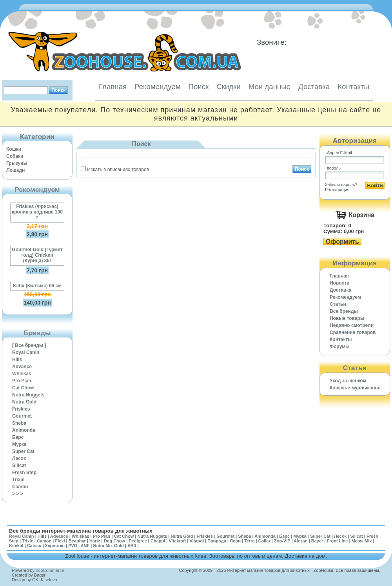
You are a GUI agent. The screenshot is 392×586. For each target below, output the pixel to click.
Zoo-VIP (282, 541)
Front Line (338, 541)
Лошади (15, 170)
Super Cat (23, 451)
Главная (113, 87)
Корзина (362, 215)
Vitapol (197, 541)
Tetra (249, 541)
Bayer (317, 541)
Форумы (339, 347)
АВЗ (132, 546)
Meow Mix (362, 541)
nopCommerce (50, 570)
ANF (85, 546)
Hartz (95, 541)
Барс (18, 437)
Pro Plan (22, 381)
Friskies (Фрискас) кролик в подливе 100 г (37, 212)
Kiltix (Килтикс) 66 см (37, 286)
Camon (20, 487)
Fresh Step (24, 473)
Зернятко (55, 546)
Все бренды (344, 311)
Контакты (353, 87)
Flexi (60, 541)
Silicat (19, 466)
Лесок (19, 458)
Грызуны (17, 163)
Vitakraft (177, 541)
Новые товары (347, 318)
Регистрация (337, 190)
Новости (339, 283)
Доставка (314, 87)
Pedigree (138, 541)
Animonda (24, 430)
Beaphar (77, 541)
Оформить (342, 242)
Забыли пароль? (341, 184)
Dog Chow (114, 541)
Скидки (229, 87)
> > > (18, 494)
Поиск (198, 87)
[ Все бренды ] (29, 345)
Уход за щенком (348, 381)
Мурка (19, 444)
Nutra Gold (24, 402)
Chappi (158, 541)
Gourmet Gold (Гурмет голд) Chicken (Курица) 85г (37, 255)
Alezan (300, 541)
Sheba (19, 423)
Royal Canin (26, 352)
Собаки (15, 156)
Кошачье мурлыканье (355, 388)
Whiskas (22, 374)
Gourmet (22, 416)
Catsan (34, 546)
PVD (73, 546)
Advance (22, 367)
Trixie (18, 480)
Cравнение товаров (353, 332)
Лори (235, 541)
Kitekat (16, 546)
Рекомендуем (157, 87)
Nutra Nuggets (28, 395)
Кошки (14, 149)
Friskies (21, 409)
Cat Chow (23, 388)
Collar (264, 541)
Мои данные (269, 87)
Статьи (338, 304)
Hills (17, 360)
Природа (217, 541)
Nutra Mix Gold (108, 546)
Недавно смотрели (352, 325)
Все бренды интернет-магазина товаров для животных (81, 531)
